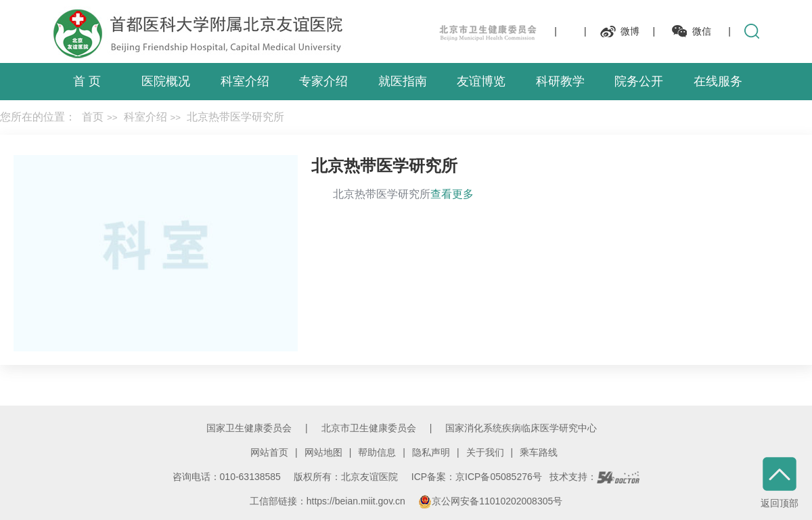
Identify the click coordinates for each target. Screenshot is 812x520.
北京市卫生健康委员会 (369, 428)
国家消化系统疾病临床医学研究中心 (521, 428)
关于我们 (485, 452)
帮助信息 (377, 452)
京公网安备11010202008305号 (490, 501)
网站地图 (323, 452)
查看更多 (452, 194)
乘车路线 (539, 452)
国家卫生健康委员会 (249, 428)
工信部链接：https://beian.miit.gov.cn (329, 501)
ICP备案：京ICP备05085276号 (477, 477)
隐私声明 (431, 452)
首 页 (87, 81)
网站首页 (269, 452)
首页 (93, 117)
